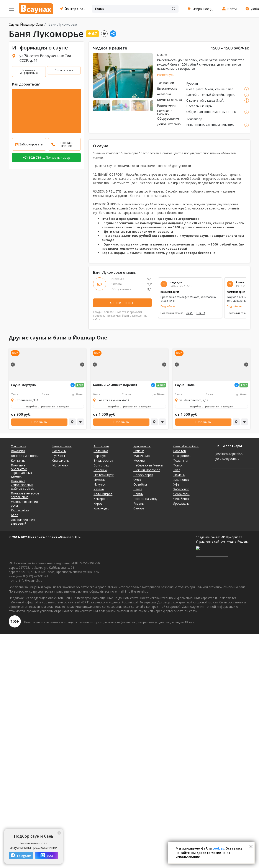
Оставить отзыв (122, 303)
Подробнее (168, 306)
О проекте (19, 446)
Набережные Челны (148, 465)
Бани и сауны (62, 446)
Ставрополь (182, 456)
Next (147, 76)
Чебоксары (181, 494)
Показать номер (46, 157)
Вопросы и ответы (25, 456)
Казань (99, 489)
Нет (201, 313)
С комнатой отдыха (201, 100)
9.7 (245, 385)
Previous (99, 76)
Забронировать (31, 144)
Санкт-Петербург (186, 446)
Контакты (18, 460)
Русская (192, 83)
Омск (137, 480)
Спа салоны (61, 460)
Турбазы (59, 456)
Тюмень (179, 475)
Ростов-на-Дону (145, 499)
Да (190, 313)
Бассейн (192, 95)
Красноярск (142, 446)
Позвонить (39, 422)
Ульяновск (181, 480)
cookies (218, 848)
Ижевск (99, 480)
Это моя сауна (64, 70)
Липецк (139, 451)
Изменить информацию (29, 72)
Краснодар (101, 508)
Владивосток (103, 460)
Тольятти (180, 460)
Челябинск (181, 499)
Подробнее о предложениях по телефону (48, 407)
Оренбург (140, 484)
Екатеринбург (104, 475)
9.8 (81, 385)
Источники (60, 465)
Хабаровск (181, 489)
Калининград (103, 494)
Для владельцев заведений (23, 522)
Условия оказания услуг (24, 504)
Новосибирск (143, 475)
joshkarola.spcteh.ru (229, 454)
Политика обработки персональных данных (21, 471)
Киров (98, 503)
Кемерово (101, 499)
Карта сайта (20, 510)
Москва (139, 460)
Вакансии (18, 451)
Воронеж (100, 470)
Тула (177, 470)
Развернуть (166, 75)
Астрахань (101, 446)
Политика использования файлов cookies (22, 485)
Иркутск (99, 484)
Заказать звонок (67, 144)
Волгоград (101, 465)
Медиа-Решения (238, 541)
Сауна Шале (185, 385)
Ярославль (181, 503)
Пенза (138, 489)
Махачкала (142, 456)
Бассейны (59, 451)
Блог (14, 515)
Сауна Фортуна (23, 385)
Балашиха (101, 451)
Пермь (138, 494)
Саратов (180, 451)
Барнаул (100, 456)
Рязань (139, 503)
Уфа (176, 484)
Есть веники (195, 125)
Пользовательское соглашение (25, 495)
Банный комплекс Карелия (115, 385)
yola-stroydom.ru (227, 459)
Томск (178, 465)
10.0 (162, 385)
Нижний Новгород (147, 470)
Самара (139, 508)
